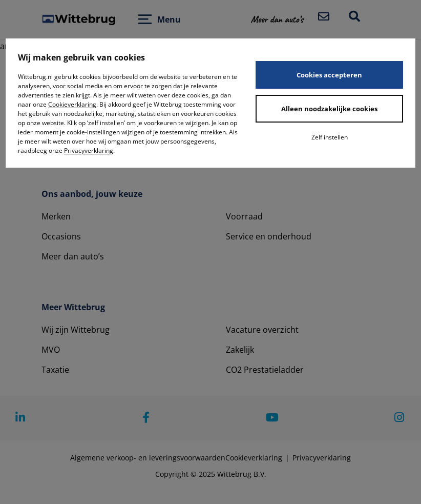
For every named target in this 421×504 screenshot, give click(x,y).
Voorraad (244, 216)
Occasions (61, 236)
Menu (169, 19)
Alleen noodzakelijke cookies (329, 109)
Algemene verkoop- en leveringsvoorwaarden (148, 458)
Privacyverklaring (89, 150)
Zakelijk (240, 350)
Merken (56, 216)
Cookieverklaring (72, 104)
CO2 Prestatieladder (265, 370)
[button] (283, 19)
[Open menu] (145, 19)
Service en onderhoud (269, 236)
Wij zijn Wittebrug (76, 330)
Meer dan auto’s (73, 256)
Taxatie (55, 370)
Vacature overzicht (262, 330)
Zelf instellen (330, 137)
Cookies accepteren (329, 75)
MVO (51, 350)
